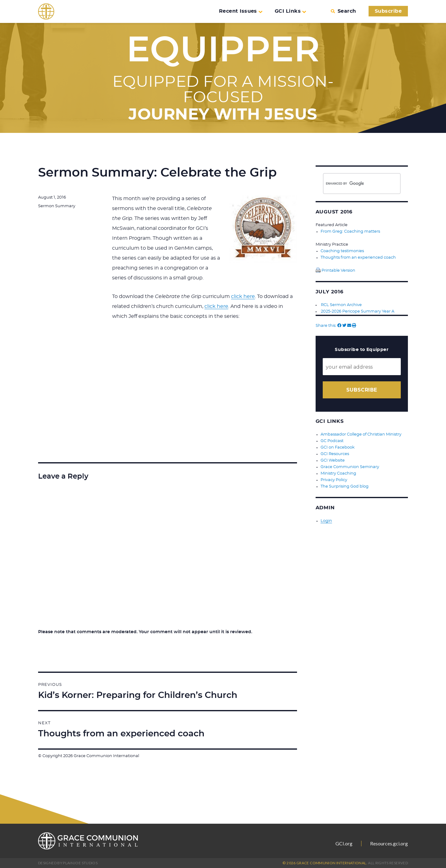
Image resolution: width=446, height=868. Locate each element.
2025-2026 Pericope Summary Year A (358, 311)
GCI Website (333, 460)
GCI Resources (335, 454)
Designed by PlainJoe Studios (68, 863)
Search (343, 11)
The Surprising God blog (345, 487)
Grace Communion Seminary (350, 467)
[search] (352, 184)
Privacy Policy (334, 480)
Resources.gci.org (389, 844)
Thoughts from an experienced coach (358, 258)
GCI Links (290, 11)
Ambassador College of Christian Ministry (361, 434)
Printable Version (335, 271)
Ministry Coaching (338, 473)
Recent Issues (241, 11)
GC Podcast (332, 441)
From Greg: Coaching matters (350, 232)
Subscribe (388, 11)
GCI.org (344, 844)
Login (326, 521)
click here (243, 296)
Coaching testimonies (342, 251)
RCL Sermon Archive (341, 305)
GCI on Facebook (338, 447)
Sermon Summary (57, 206)
